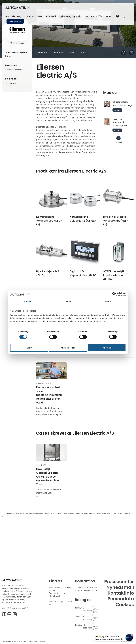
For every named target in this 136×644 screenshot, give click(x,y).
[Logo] (18, 8)
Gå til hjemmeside (17, 43)
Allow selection (68, 348)
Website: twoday (127, 642)
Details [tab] (68, 302)
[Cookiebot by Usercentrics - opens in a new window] (114, 294)
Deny (29, 348)
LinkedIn (13, 83)
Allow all (107, 348)
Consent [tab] (28, 302)
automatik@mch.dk (89, 590)
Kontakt (117, 110)
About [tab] (108, 302)
